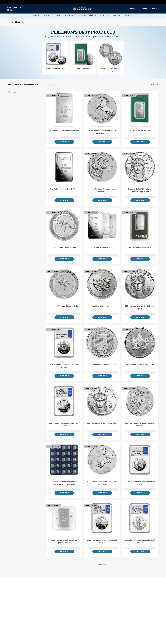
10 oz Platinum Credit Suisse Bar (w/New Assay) (64, 541)
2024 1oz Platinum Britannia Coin (102, 365)
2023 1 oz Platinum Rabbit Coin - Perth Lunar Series (102, 483)
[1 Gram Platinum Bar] (102, 226)
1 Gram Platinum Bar (102, 248)
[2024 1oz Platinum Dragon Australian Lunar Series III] (140, 401)
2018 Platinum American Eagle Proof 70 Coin (140, 541)
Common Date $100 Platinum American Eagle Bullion (140, 190)
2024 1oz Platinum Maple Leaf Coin (140, 365)
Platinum (69, 16)
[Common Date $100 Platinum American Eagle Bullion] (140, 167)
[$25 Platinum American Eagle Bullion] (102, 401)
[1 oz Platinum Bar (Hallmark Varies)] (64, 167)
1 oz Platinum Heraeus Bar (140, 130)
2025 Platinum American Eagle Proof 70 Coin (64, 366)
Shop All (37, 16)
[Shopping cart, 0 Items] (154, 9)
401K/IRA (93, 16)
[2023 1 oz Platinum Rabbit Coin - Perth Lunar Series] (102, 460)
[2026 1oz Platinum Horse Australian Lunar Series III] (102, 109)
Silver (59, 16)
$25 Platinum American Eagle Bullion (102, 423)
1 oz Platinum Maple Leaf (102, 306)
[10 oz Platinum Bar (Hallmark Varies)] (64, 109)
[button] (10, 10)
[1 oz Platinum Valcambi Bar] (140, 226)
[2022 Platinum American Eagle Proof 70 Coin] (102, 518)
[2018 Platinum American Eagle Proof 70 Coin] (140, 518)
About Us (129, 16)
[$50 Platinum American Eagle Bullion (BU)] (140, 284)
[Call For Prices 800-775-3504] (14, 8)
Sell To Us (117, 16)
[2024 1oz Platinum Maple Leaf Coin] (140, 343)
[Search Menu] (132, 9)
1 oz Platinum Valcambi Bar (140, 248)
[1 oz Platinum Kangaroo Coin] (64, 226)
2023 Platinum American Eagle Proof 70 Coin (140, 483)
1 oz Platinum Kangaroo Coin (64, 248)
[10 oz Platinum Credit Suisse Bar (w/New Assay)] (64, 518)
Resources (104, 16)
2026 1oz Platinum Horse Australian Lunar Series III (102, 132)
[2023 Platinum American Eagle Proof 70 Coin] (140, 460)
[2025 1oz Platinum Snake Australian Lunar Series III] (102, 167)
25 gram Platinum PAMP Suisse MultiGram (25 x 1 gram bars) (64, 483)
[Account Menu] (143, 9)
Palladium (81, 16)
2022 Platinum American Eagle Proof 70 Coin (102, 541)
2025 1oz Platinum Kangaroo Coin (64, 306)
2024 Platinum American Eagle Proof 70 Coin (64, 424)
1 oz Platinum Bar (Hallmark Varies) (64, 189)
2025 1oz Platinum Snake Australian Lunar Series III (102, 190)
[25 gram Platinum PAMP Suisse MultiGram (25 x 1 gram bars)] (64, 460)
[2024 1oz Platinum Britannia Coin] (102, 343)
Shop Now (64, 142)
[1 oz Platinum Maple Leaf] (102, 284)
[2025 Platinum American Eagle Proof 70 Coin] (64, 343)
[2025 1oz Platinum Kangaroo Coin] (64, 284)
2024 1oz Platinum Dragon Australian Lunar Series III (140, 424)
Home (10, 22)
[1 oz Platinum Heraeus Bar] (140, 109)
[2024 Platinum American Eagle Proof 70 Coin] (64, 401)
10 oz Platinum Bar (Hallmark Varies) (64, 130)
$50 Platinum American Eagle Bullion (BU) (140, 307)
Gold (47, 16)
